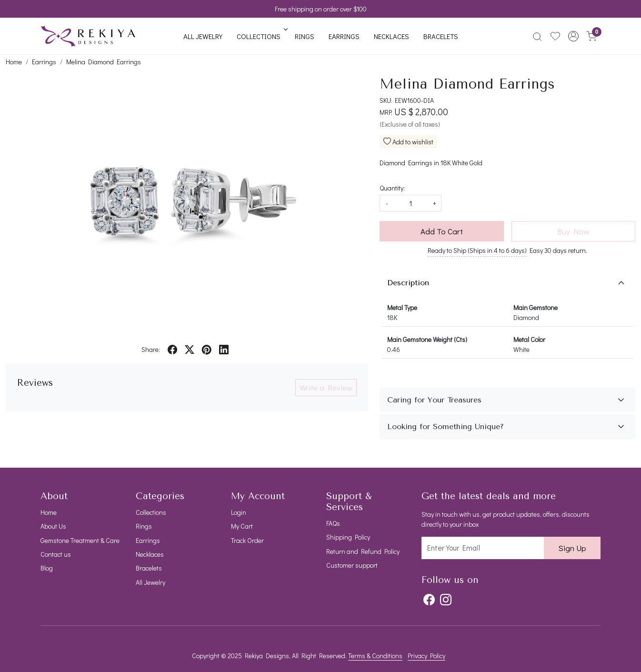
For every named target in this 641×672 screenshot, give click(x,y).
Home (49, 512)
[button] (573, 36)
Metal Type (402, 307)
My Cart (242, 526)
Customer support (352, 565)
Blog (47, 568)
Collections (261, 36)
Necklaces (391, 36)
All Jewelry (203, 36)
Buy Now (573, 231)
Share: (151, 349)
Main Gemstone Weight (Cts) (427, 339)
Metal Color (529, 339)
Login (239, 512)
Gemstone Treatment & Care (80, 540)
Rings (305, 36)
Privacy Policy (426, 656)
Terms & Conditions (375, 656)
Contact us (56, 554)
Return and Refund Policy (363, 551)
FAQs (333, 523)
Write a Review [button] (326, 387)
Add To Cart (442, 231)
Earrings (344, 36)
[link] (537, 36)
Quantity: (392, 188)
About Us (53, 526)
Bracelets (441, 36)
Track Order (247, 540)
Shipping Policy (348, 537)
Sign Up (572, 548)
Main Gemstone (536, 307)
